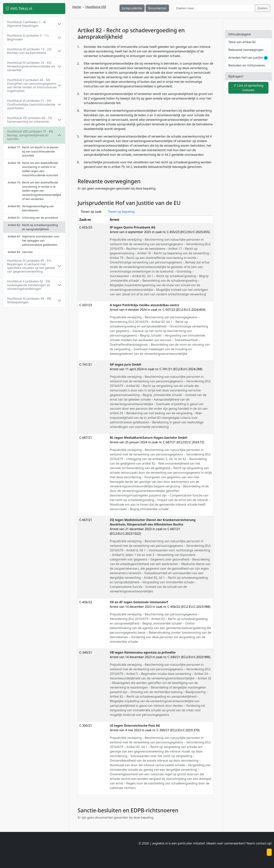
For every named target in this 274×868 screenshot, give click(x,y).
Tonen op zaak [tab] (91, 212)
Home (77, 7)
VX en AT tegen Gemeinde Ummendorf (139, 602)
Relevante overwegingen (246, 50)
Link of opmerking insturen (248, 88)
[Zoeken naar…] (214, 8)
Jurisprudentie (132, 8)
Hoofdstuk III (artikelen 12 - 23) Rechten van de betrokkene (29, 51)
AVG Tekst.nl (19, 8)
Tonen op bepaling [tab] (121, 212)
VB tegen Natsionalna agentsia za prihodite (143, 652)
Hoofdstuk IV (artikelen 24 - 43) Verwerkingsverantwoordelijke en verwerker (31, 66)
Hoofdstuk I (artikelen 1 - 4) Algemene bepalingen (26, 24)
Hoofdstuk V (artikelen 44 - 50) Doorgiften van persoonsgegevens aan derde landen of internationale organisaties (32, 85)
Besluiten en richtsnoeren (247, 65)
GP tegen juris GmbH (125, 364)
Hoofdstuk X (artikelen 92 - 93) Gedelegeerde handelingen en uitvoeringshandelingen (29, 285)
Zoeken (262, 8)
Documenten (157, 8)
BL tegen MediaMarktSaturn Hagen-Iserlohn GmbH (149, 438)
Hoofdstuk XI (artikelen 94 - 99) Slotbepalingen (29, 300)
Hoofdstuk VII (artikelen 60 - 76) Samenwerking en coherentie (30, 120)
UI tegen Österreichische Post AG (135, 726)
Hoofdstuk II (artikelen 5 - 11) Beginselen (28, 37)
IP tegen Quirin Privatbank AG (133, 227)
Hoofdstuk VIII (96, 7)
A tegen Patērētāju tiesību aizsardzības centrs (145, 305)
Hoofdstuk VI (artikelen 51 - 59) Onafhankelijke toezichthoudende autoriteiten (31, 104)
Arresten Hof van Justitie (248, 58)
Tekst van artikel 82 (242, 42)
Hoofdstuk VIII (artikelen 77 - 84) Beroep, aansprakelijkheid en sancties (30, 135)
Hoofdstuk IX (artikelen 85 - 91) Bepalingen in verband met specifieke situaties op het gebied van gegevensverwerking (31, 266)
